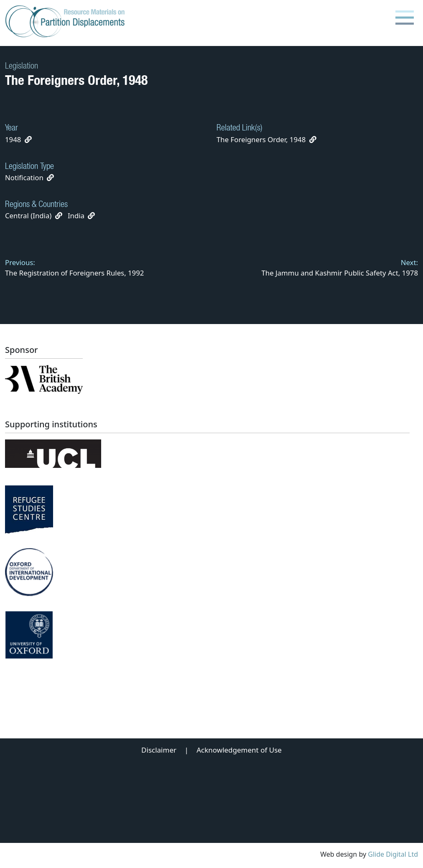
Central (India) (28, 216)
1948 (13, 139)
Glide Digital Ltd (393, 854)
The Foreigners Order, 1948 (266, 139)
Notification (24, 177)
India (76, 216)
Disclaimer (159, 750)
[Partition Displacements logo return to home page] (67, 22)
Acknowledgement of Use (239, 750)
